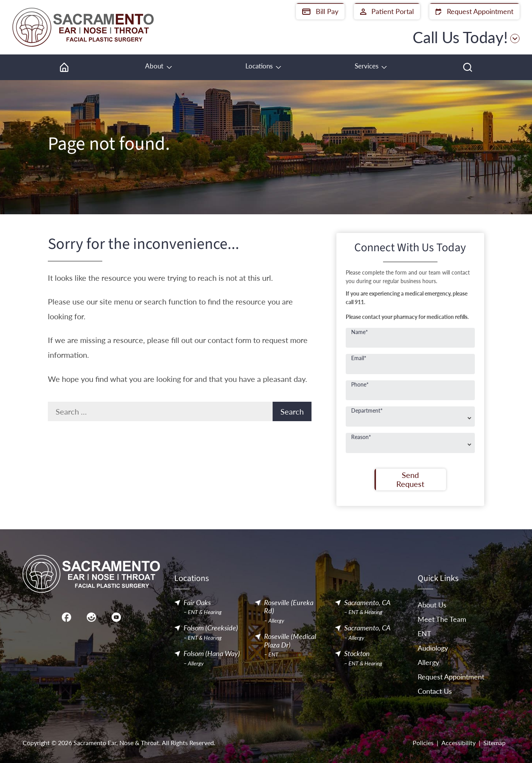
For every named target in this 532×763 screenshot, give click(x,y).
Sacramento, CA (367, 603)
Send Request (410, 479)
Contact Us (435, 691)
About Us (432, 605)
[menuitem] (64, 67)
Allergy (428, 662)
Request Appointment (474, 11)
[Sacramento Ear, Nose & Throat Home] (83, 27)
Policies (423, 743)
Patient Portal (387, 11)
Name (360, 332)
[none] (158, 67)
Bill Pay (320, 11)
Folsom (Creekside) (211, 628)
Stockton (357, 654)
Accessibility (458, 743)
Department (367, 410)
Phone (360, 384)
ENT (424, 633)
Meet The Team (442, 619)
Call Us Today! (466, 37)
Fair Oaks (197, 603)
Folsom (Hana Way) (212, 654)
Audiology (433, 648)
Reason (361, 437)
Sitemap (494, 743)
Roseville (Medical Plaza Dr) (290, 641)
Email (359, 358)
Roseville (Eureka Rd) (289, 607)
